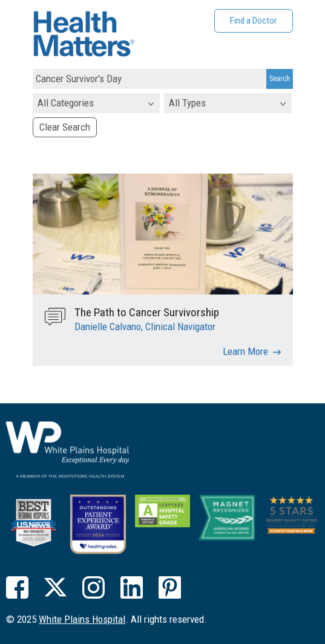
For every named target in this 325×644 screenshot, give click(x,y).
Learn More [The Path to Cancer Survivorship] (245, 351)
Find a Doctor (253, 21)
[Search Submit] (280, 79)
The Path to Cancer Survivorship (147, 312)
